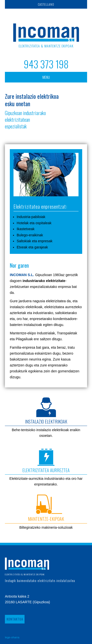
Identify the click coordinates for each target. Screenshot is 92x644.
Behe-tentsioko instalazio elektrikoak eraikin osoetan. (46, 417)
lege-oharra (12, 637)
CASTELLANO (46, 4)
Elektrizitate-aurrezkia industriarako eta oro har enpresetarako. (46, 466)
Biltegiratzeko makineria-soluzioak (46, 512)
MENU (46, 77)
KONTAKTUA (15, 619)
